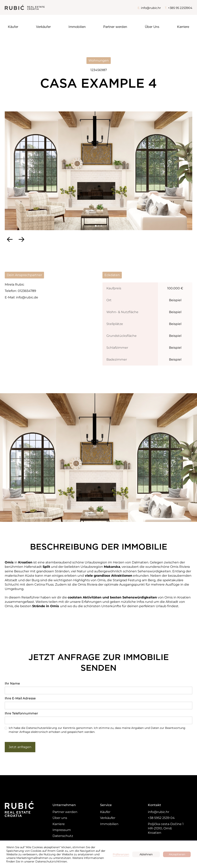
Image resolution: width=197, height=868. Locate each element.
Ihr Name (12, 683)
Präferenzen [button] (121, 854)
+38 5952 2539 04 (161, 818)
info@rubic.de (27, 297)
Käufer (13, 27)
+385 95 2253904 (180, 8)
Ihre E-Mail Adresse (20, 698)
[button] (10, 239)
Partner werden (115, 27)
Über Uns (152, 27)
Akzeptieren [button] (177, 854)
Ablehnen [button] (146, 854)
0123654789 (27, 291)
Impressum (62, 830)
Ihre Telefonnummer (21, 713)
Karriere (183, 27)
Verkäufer (43, 27)
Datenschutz (63, 836)
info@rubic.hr (151, 8)
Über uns (60, 818)
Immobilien (77, 27)
